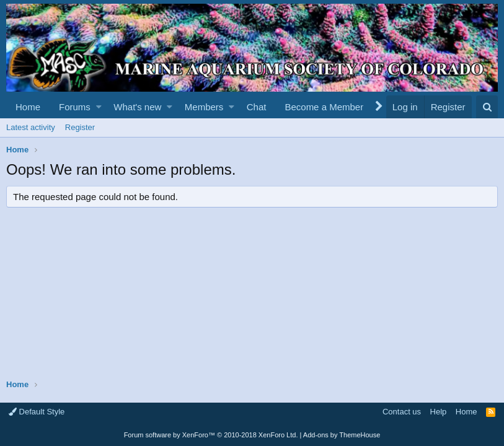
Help (439, 412)
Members (204, 107)
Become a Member (324, 107)
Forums (75, 107)
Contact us (402, 412)
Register (80, 127)
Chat (257, 107)
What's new (137, 107)
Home (28, 107)
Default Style (37, 412)
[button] (99, 107)
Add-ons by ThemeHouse (342, 435)
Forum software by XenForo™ (211, 435)
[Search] (487, 107)
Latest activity (31, 127)
